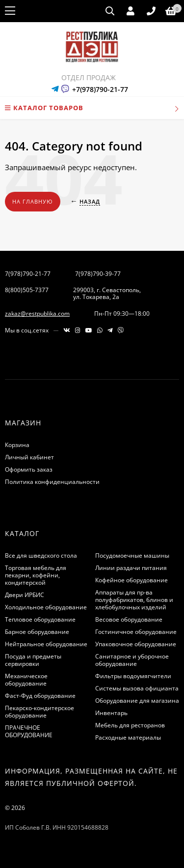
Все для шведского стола (41, 555)
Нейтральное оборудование (46, 644)
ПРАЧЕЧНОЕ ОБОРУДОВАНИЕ (29, 731)
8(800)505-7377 (27, 290)
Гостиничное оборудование (136, 632)
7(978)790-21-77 (28, 274)
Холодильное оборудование (46, 607)
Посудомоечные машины (132, 555)
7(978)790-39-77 (98, 274)
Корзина (17, 445)
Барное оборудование (37, 632)
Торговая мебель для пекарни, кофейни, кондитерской (36, 575)
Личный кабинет (29, 457)
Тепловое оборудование (40, 619)
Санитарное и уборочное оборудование (132, 660)
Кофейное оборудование (131, 580)
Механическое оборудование (26, 680)
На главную (33, 201)
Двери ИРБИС (25, 595)
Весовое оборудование (129, 619)
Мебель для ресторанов (130, 725)
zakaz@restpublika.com (37, 314)
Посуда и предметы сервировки (33, 660)
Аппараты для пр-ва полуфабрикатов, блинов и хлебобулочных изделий (134, 600)
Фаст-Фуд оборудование (40, 696)
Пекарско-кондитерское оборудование (39, 712)
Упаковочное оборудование (136, 644)
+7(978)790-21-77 (100, 89)
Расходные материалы (128, 737)
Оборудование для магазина (137, 701)
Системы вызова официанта (137, 688)
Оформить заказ (29, 469)
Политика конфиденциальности (52, 482)
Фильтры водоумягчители (133, 676)
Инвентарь (111, 713)
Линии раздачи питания (131, 568)
